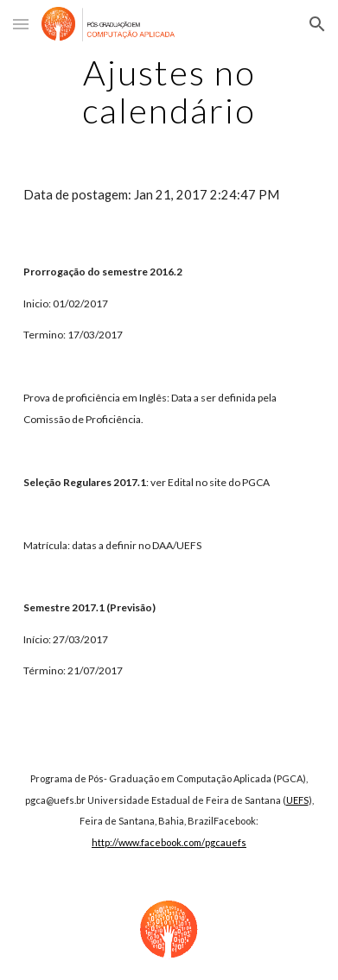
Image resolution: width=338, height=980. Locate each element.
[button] (21, 24)
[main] (169, 92)
